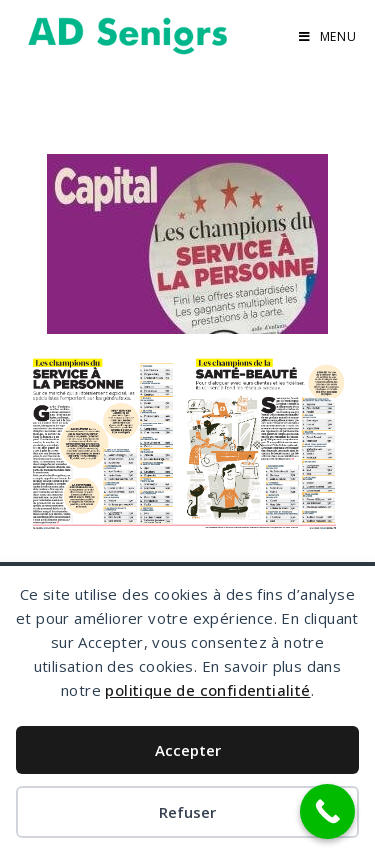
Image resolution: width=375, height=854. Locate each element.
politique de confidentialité (207, 690)
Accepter (188, 750)
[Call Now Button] (327, 811)
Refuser (187, 812)
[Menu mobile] (328, 36)
